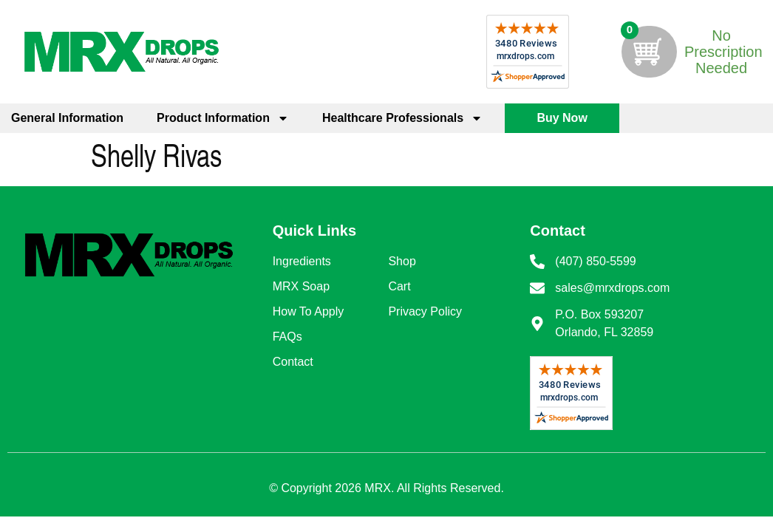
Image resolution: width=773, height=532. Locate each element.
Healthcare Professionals (402, 118)
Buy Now (562, 118)
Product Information (223, 118)
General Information (67, 118)
